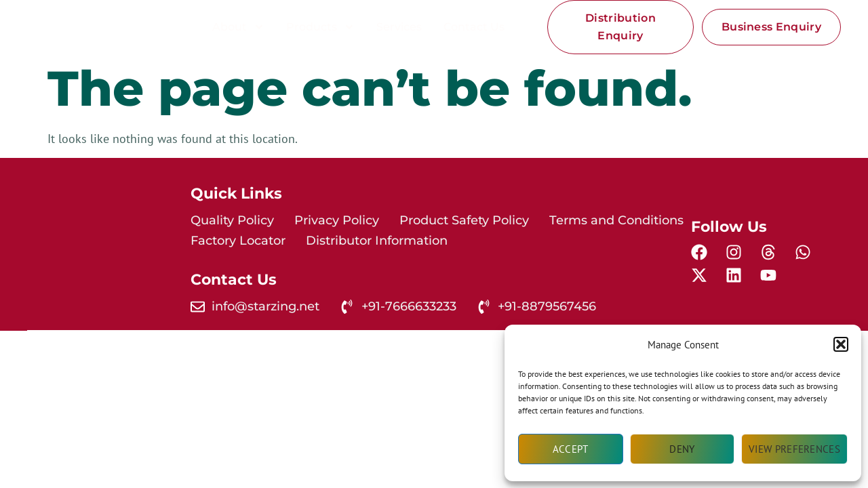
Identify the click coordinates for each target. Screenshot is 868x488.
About (238, 27)
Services (399, 27)
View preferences (794, 449)
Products (320, 27)
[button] (841, 344)
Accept (571, 449)
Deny (682, 449)
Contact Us (474, 27)
